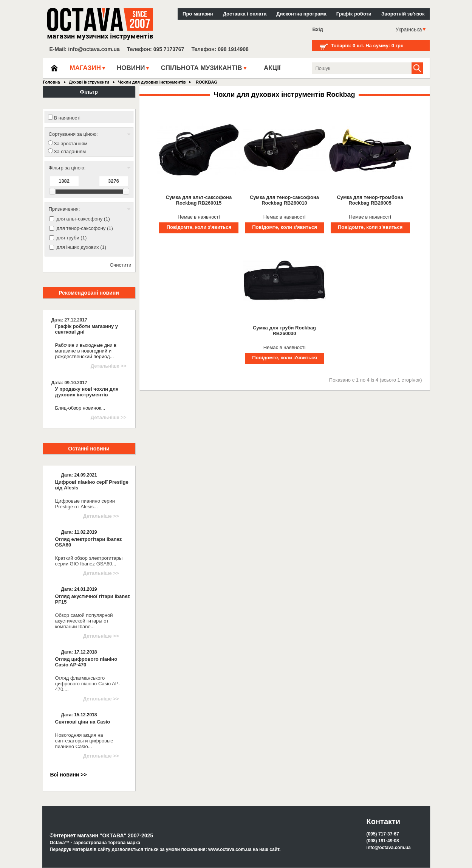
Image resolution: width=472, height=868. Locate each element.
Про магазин (198, 14)
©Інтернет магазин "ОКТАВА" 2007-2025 (102, 835)
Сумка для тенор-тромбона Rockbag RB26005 (370, 200)
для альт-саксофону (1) (83, 219)
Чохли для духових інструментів (152, 82)
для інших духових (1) (82, 247)
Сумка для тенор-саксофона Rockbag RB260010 (284, 200)
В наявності (67, 118)
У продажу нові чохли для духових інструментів (87, 392)
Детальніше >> (109, 366)
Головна (52, 82)
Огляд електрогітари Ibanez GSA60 (89, 542)
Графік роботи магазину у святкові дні (87, 329)
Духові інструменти (89, 82)
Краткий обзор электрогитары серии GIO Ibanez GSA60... (89, 561)
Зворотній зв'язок (403, 14)
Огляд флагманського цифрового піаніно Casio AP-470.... (88, 684)
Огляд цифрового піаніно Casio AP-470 (86, 662)
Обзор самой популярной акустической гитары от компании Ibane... (84, 621)
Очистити (120, 265)
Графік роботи (354, 14)
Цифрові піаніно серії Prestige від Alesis (92, 485)
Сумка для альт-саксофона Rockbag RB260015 (199, 200)
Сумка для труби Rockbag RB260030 (284, 331)
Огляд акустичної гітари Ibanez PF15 (93, 599)
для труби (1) (72, 238)
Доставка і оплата (245, 14)
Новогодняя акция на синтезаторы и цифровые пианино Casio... (84, 741)
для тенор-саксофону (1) (85, 228)
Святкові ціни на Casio (83, 722)
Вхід (318, 29)
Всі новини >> (69, 775)
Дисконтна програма (301, 14)
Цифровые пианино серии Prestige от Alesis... (85, 504)
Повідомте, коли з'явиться (199, 227)
